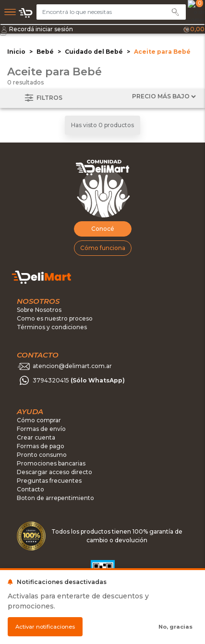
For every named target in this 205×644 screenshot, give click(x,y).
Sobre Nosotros (39, 310)
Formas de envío (41, 429)
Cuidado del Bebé (94, 52)
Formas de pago (41, 446)
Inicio (16, 52)
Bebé (45, 52)
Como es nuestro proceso (55, 318)
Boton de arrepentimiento (55, 498)
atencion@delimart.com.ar (72, 366)
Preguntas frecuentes (49, 481)
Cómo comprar (39, 420)
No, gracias (175, 627)
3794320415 (79, 381)
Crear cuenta (36, 437)
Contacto (30, 489)
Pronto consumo (42, 455)
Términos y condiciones (52, 327)
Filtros (43, 98)
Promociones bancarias (51, 463)
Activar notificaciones (45, 627)
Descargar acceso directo (54, 472)
